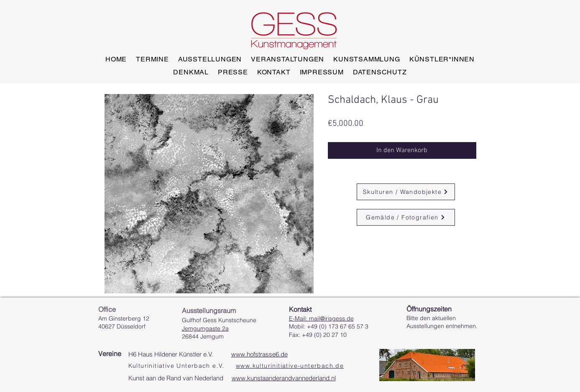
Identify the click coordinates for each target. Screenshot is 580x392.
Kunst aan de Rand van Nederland (232, 378)
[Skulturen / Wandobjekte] (406, 192)
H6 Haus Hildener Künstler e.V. (208, 354)
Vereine (110, 354)
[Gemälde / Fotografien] (406, 217)
